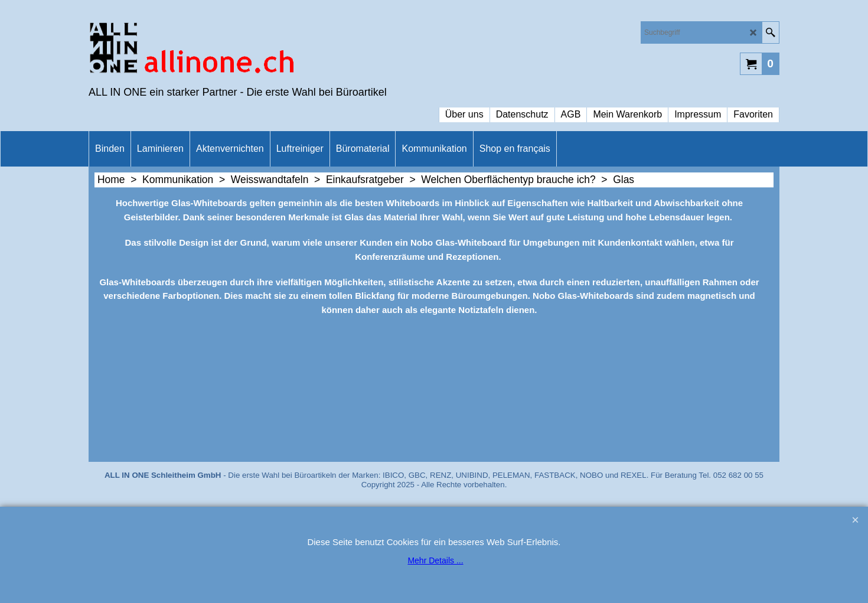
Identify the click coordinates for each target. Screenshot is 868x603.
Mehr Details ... (435, 560)
